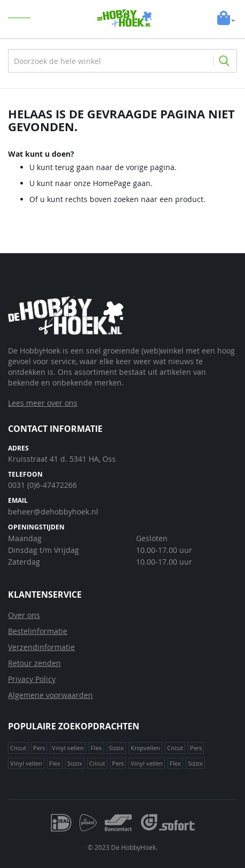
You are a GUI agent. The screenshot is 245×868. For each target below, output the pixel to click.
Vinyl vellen (68, 748)
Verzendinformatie (41, 647)
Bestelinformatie (38, 631)
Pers (39, 748)
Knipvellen (145, 748)
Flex (96, 748)
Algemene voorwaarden (50, 695)
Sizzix (116, 748)
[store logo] (126, 18)
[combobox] (122, 61)
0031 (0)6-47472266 (42, 485)
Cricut (18, 748)
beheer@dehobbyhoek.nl (53, 512)
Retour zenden (34, 663)
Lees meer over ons (43, 403)
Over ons (24, 615)
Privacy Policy (32, 679)
